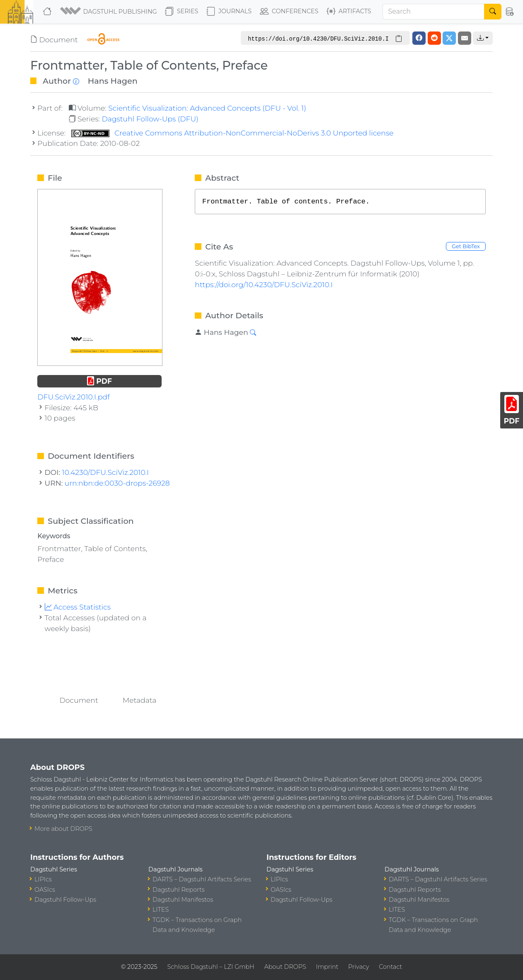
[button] (109, 12)
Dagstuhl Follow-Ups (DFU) (150, 119)
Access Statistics (78, 607)
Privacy (358, 967)
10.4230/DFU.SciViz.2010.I (106, 472)
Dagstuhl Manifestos (183, 900)
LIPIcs (43, 879)
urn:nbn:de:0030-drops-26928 (117, 483)
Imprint (327, 967)
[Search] (433, 12)
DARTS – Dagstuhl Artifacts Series (202, 879)
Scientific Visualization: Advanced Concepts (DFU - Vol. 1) (207, 108)
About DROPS (285, 967)
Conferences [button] (289, 12)
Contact (390, 967)
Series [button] (182, 12)
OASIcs (45, 890)
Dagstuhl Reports (179, 890)
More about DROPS (63, 829)
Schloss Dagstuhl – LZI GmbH (211, 967)
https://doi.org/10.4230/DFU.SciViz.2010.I (264, 284)
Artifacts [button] (349, 12)
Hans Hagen (113, 81)
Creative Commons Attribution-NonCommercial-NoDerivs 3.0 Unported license (232, 133)
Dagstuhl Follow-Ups (65, 900)
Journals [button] (229, 12)
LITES (161, 910)
